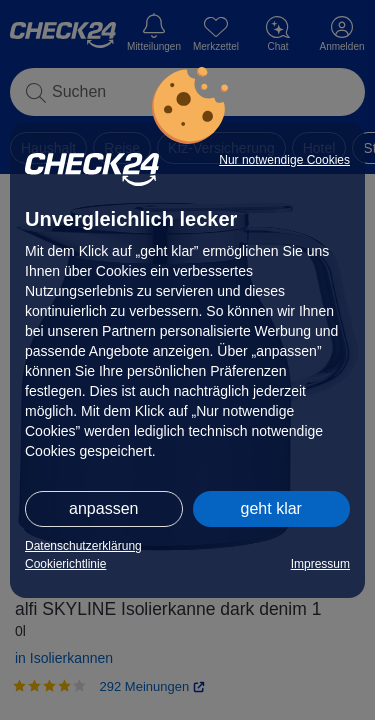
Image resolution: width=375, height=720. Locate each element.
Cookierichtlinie (65, 564)
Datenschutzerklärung (83, 546)
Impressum (320, 564)
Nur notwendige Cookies (284, 160)
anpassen (103, 508)
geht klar (271, 508)
